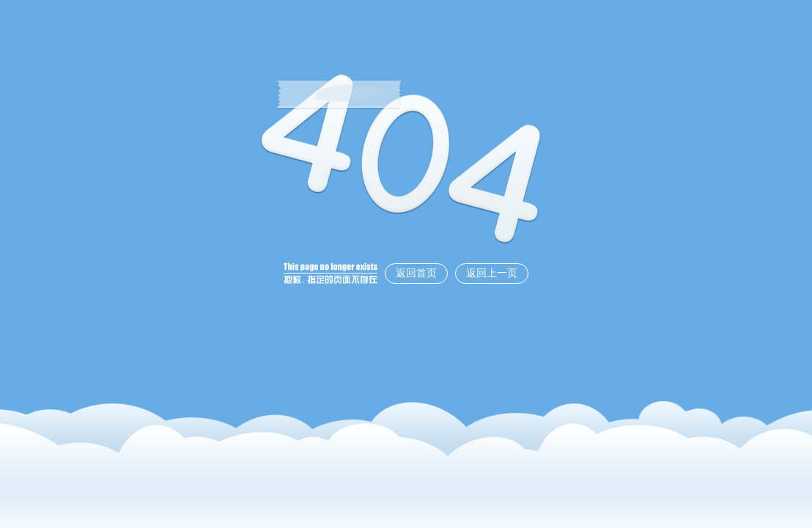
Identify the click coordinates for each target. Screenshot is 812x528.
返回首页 (416, 273)
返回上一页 (492, 273)
